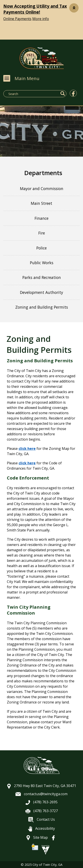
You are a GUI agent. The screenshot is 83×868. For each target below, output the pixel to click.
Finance (41, 218)
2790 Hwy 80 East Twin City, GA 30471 (42, 786)
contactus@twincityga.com (41, 794)
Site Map (37, 837)
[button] (74, 8)
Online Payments (17, 19)
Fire (42, 233)
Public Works (42, 263)
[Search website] (27, 94)
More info (41, 19)
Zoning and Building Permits (42, 307)
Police (41, 248)
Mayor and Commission (42, 189)
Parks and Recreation (42, 277)
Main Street (41, 203)
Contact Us (42, 819)
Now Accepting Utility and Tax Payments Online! (35, 9)
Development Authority (41, 292)
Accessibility (41, 828)
